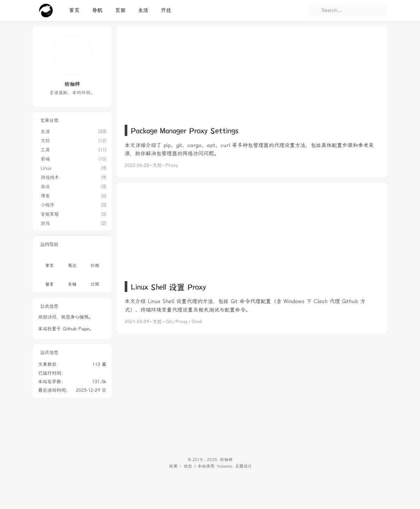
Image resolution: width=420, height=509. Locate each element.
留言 (50, 280)
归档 (95, 262)
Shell (197, 322)
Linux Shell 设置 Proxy (168, 287)
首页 (50, 262)
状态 (188, 466)
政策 (173, 466)
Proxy (172, 165)
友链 (72, 280)
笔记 (72, 262)
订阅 (95, 280)
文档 (157, 165)
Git (169, 322)
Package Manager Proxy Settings (185, 130)
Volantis (225, 466)
